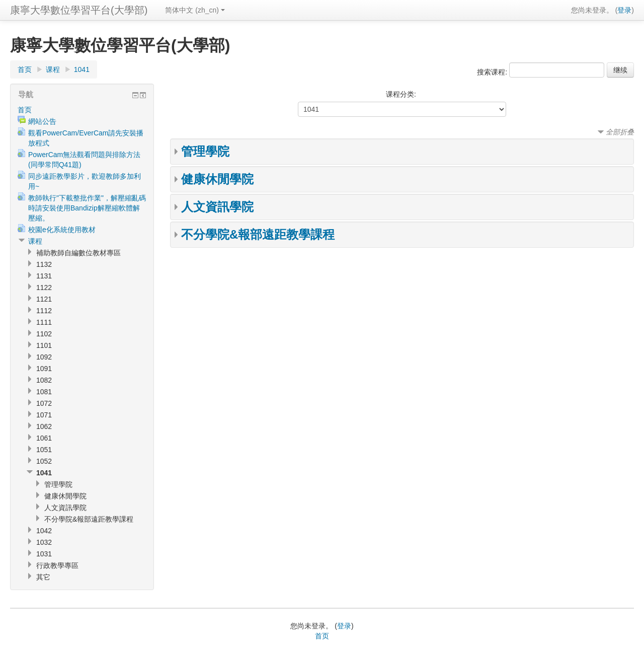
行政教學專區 (57, 565)
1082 (44, 380)
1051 (44, 450)
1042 (44, 531)
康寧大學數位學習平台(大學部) (79, 10)
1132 (44, 264)
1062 (44, 426)
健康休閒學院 (217, 179)
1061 (44, 438)
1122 (44, 287)
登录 (624, 10)
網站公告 (42, 121)
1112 (44, 311)
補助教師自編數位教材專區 (78, 253)
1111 (44, 322)
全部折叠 (620, 132)
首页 (25, 69)
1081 (44, 392)
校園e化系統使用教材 (62, 230)
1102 (44, 334)
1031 (44, 554)
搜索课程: (493, 72)
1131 (44, 276)
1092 (44, 357)
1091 (44, 369)
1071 (44, 415)
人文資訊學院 (217, 207)
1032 (44, 542)
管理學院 (205, 151)
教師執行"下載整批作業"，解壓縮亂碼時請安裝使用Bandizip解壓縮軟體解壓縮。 (87, 208)
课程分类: (401, 94)
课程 (53, 69)
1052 (44, 461)
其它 (43, 577)
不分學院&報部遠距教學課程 (258, 234)
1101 (44, 345)
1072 (44, 403)
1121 (44, 299)
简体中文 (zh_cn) (195, 10)
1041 (82, 69)
